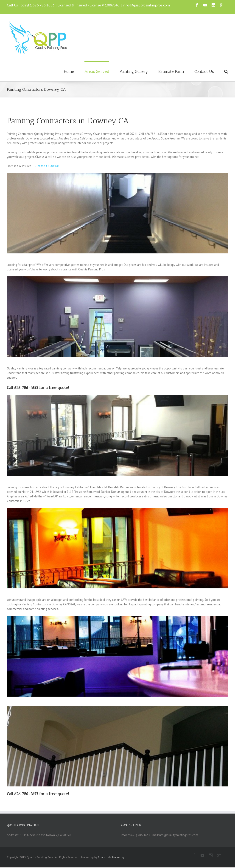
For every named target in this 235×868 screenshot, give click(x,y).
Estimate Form (171, 71)
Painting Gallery (134, 71)
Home (69, 71)
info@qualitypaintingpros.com (146, 5)
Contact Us (204, 71)
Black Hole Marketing (111, 857)
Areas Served (97, 71)
